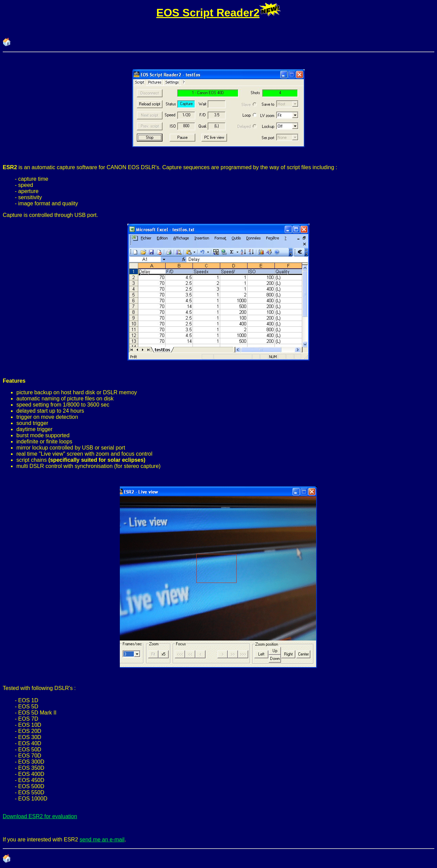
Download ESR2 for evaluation (40, 816)
